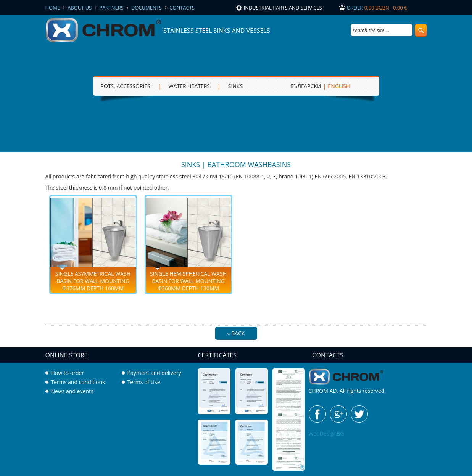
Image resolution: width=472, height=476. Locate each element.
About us (80, 8)
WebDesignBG (326, 433)
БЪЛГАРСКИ (306, 86)
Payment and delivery (154, 373)
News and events (72, 391)
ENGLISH (339, 86)
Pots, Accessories (126, 86)
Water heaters (189, 86)
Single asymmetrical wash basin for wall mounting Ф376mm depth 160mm (93, 281)
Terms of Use (144, 382)
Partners (111, 8)
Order (377, 8)
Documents (147, 8)
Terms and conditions (78, 382)
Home (53, 8)
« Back (236, 333)
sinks (235, 86)
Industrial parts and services (283, 8)
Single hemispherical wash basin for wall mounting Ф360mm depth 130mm (188, 281)
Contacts (182, 8)
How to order (68, 373)
